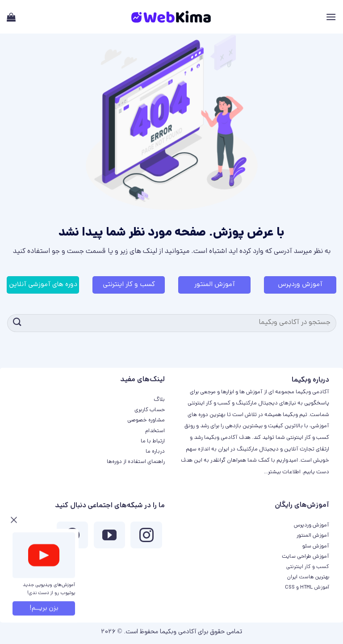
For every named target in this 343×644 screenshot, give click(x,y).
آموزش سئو (316, 546)
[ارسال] (17, 323)
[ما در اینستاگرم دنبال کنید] (146, 537)
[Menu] (331, 17)
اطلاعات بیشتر (284, 472)
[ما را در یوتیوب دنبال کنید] (109, 537)
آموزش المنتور (313, 536)
